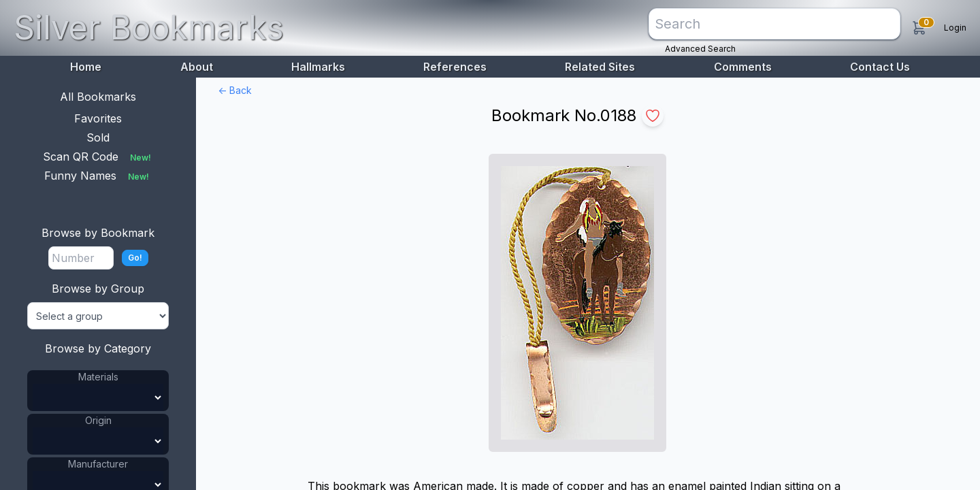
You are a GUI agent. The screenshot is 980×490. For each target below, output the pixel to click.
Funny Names (98, 176)
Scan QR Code (98, 157)
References (455, 67)
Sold (98, 137)
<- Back (235, 90)
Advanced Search (700, 49)
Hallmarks (318, 67)
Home (86, 67)
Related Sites (600, 67)
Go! (135, 258)
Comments (743, 67)
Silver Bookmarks (149, 28)
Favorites (98, 118)
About (197, 67)
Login (955, 28)
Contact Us (880, 67)
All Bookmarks (98, 97)
